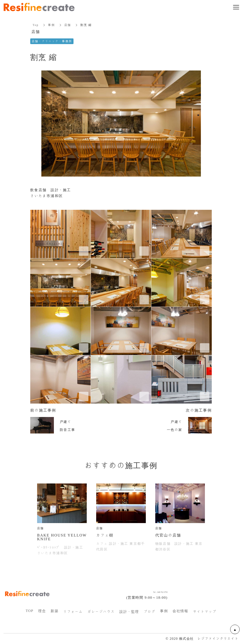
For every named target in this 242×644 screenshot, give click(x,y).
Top (36, 25)
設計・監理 (129, 612)
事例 (51, 25)
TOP (30, 611)
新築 (54, 611)
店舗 (68, 25)
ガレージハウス (101, 612)
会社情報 (180, 611)
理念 (42, 611)
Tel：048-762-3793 (151, 591)
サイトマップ (205, 612)
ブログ (150, 612)
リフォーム (73, 612)
